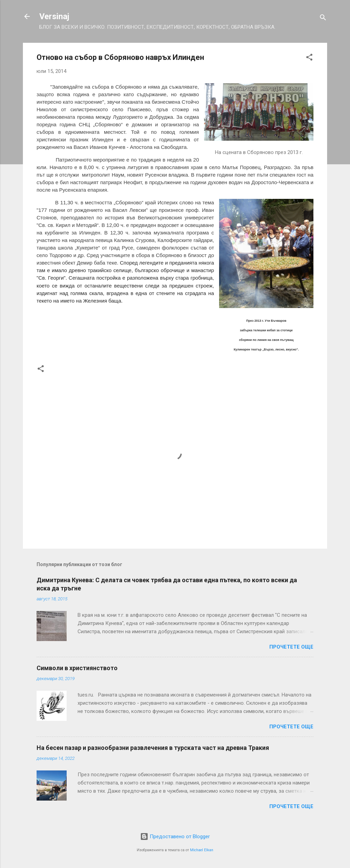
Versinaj (54, 16)
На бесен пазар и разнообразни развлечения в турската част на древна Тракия (153, 748)
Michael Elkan (202, 850)
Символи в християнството (77, 668)
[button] (309, 58)
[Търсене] (323, 19)
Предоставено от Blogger (175, 837)
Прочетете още (291, 647)
